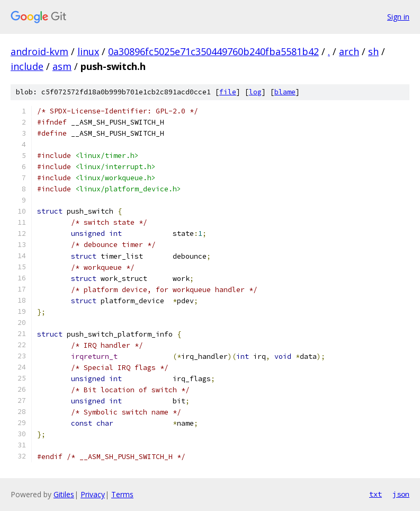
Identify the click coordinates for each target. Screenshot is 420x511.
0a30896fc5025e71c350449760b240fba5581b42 (213, 51)
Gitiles (64, 494)
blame (285, 92)
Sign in (398, 17)
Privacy (93, 494)
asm (62, 66)
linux (88, 51)
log (255, 92)
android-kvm (39, 51)
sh (373, 51)
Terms (122, 494)
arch (349, 51)
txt (376, 494)
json (401, 494)
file (228, 92)
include (27, 66)
